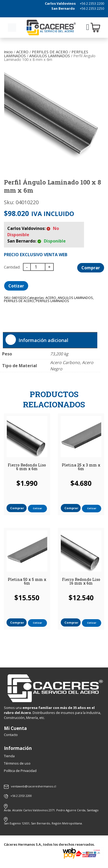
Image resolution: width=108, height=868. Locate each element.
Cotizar (16, 286)
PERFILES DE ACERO (50, 52)
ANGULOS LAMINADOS (50, 56)
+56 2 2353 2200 (92, 3)
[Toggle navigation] (12, 28)
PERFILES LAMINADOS (52, 301)
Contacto (11, 735)
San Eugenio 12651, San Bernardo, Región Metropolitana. (43, 823)
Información (18, 748)
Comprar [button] (17, 508)
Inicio (8, 52)
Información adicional (43, 340)
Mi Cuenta (15, 728)
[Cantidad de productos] (38, 267)
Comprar (91, 268)
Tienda (9, 756)
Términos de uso (17, 763)
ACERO (22, 52)
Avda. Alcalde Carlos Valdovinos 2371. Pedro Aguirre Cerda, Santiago (51, 810)
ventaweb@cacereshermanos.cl (30, 787)
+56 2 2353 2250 (92, 8)
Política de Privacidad (20, 771)
